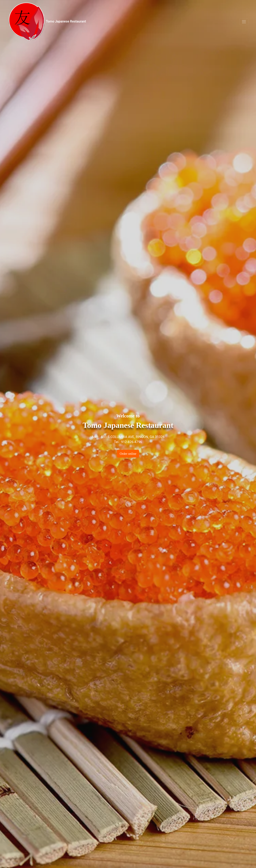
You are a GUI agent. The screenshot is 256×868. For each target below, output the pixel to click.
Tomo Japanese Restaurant (47, 22)
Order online (128, 454)
